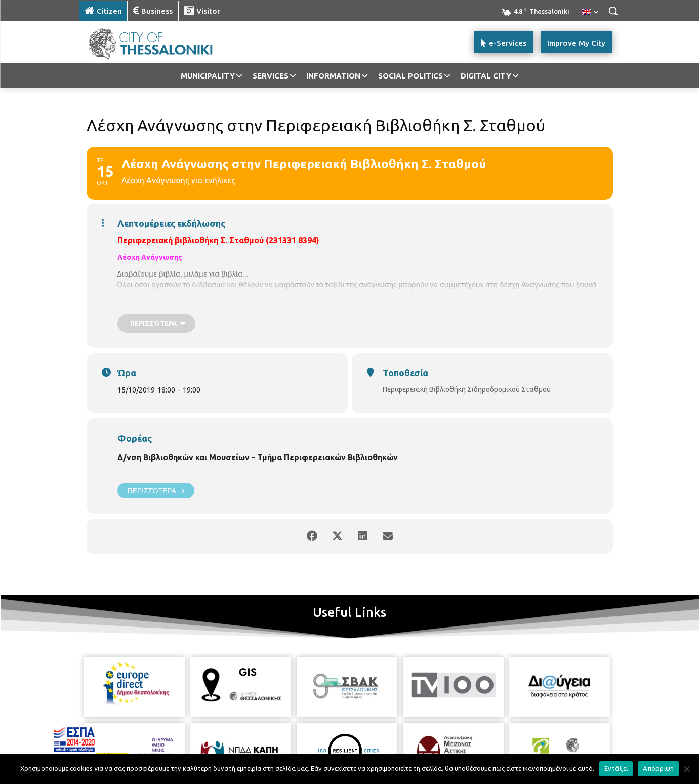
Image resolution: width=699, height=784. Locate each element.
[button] (613, 11)
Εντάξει (616, 768)
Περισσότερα (156, 491)
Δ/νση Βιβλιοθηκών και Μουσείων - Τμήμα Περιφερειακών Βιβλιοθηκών (258, 457)
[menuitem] (590, 12)
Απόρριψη (658, 768)
